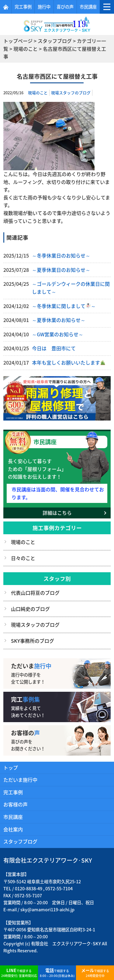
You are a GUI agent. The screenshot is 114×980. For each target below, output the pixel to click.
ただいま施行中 (20, 780)
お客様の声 (16, 804)
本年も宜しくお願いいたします (69, 362)
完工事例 (23, 7)
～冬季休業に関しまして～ (64, 306)
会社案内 (13, 829)
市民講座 (88, 7)
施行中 (44, 7)
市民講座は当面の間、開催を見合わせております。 (58, 493)
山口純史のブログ (30, 609)
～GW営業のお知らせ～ (58, 334)
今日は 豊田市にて (54, 348)
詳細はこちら (57, 513)
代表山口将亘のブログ (35, 593)
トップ (11, 767)
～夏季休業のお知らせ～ (59, 320)
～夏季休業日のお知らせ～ (61, 270)
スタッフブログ (20, 841)
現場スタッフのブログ (71, 93)
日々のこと (23, 558)
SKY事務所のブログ (33, 641)
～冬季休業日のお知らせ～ (61, 255)
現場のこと (38, 93)
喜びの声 (65, 7)
